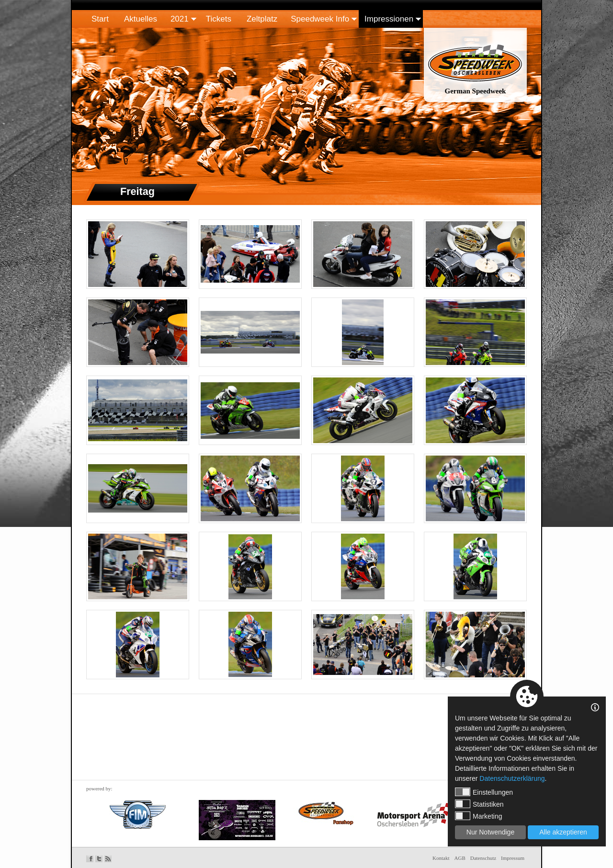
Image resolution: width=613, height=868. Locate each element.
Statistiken (479, 804)
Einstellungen (484, 792)
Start (100, 19)
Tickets (219, 19)
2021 (180, 19)
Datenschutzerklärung (512, 778)
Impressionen (389, 19)
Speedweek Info (320, 19)
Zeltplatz (262, 19)
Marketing (478, 816)
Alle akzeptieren (563, 832)
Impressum (513, 858)
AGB (460, 858)
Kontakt (441, 858)
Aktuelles (141, 19)
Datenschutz (483, 858)
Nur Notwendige (490, 832)
